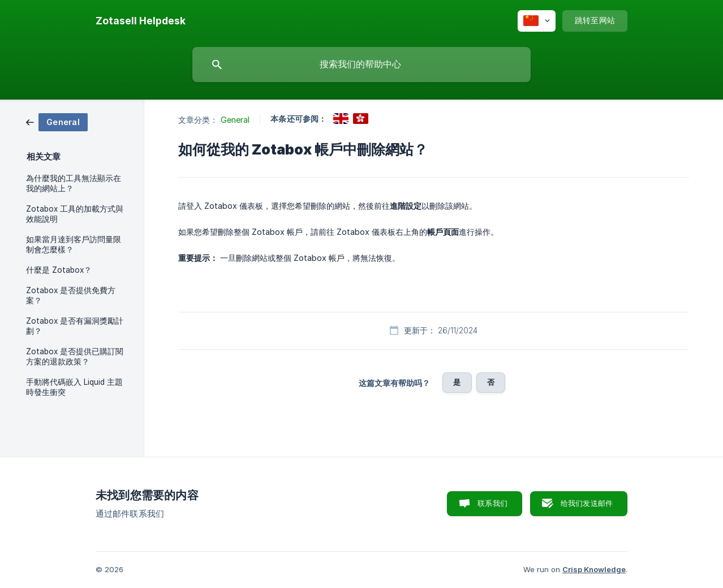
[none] (141, 21)
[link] (57, 121)
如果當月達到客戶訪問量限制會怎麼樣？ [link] (74, 244)
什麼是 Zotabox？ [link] (59, 270)
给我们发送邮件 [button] (587, 503)
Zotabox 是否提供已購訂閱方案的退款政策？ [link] (75, 357)
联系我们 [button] (492, 503)
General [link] (235, 120)
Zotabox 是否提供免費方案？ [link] (71, 295)
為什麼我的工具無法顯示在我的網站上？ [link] (74, 183)
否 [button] (491, 382)
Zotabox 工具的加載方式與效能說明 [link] (75, 214)
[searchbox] (361, 65)
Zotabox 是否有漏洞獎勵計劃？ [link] (75, 326)
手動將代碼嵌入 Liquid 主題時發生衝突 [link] (74, 387)
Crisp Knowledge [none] (594, 569)
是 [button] (457, 382)
